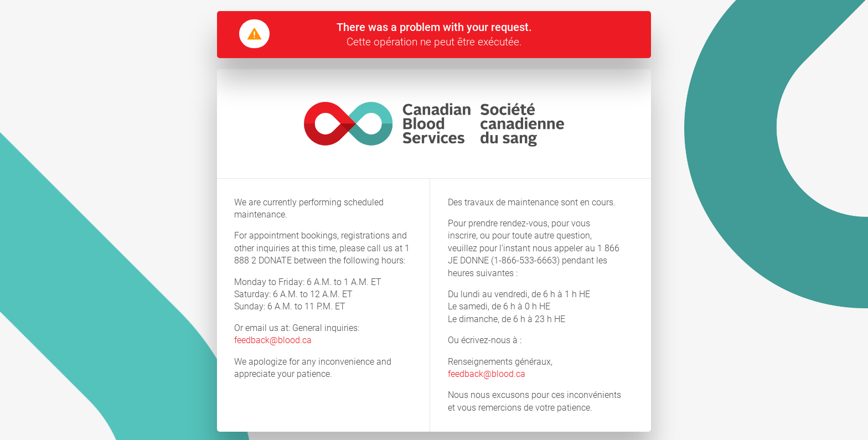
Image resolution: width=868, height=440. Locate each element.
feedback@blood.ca (273, 340)
